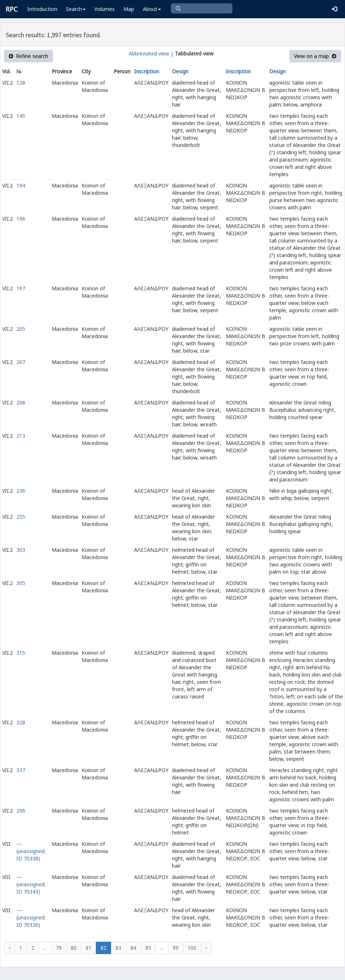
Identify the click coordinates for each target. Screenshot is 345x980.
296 (21, 811)
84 (133, 948)
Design (180, 71)
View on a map (315, 56)
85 (148, 948)
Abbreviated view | (151, 53)
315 (21, 653)
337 (21, 770)
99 (176, 948)
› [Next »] (206, 948)
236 (21, 491)
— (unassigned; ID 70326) (31, 917)
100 (192, 948)
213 (21, 436)
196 (21, 219)
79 (59, 948)
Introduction (42, 9)
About (152, 9)
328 (21, 722)
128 (21, 83)
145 (21, 116)
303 (21, 550)
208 (21, 402)
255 (21, 517)
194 (21, 185)
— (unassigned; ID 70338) (31, 851)
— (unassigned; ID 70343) (31, 884)
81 (89, 948)
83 (118, 948)
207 (21, 362)
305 (21, 583)
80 (74, 948)
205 (21, 329)
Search (76, 9)
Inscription (147, 71)
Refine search (28, 56)
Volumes (105, 9)
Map (129, 9)
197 (21, 288)
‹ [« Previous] (9, 948)
